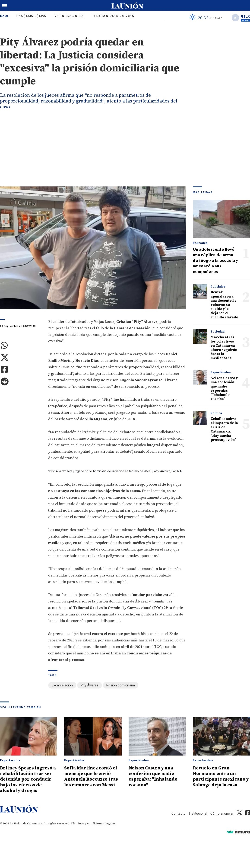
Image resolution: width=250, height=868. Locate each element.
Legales (110, 829)
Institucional (198, 819)
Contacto (178, 819)
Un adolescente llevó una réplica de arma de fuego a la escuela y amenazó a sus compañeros (215, 261)
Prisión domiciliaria (121, 686)
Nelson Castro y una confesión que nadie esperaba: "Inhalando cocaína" (224, 389)
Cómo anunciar (222, 819)
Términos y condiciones (87, 829)
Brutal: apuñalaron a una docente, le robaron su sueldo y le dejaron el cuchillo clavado (224, 306)
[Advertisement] (125, 152)
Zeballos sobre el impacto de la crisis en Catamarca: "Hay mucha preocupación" (224, 430)
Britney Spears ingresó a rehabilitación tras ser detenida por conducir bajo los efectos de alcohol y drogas (28, 782)
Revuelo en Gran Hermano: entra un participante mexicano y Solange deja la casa (220, 777)
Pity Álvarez (90, 686)
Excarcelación (62, 686)
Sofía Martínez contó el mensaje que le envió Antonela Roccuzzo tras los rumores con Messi (93, 777)
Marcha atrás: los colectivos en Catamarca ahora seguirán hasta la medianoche (224, 348)
